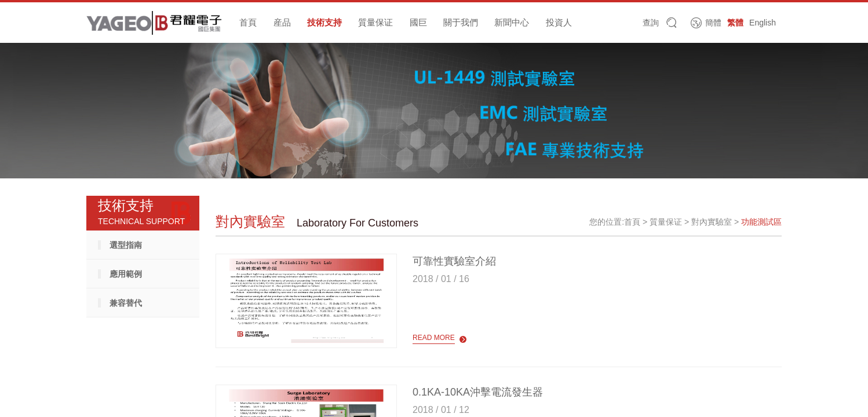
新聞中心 (512, 22)
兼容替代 (126, 303)
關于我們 (461, 22)
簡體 (713, 23)
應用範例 (126, 274)
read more (434, 338)
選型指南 (126, 245)
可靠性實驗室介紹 (454, 261)
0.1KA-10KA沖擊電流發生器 (478, 392)
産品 (282, 22)
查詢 (651, 23)
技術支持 (324, 22)
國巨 (418, 22)
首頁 (248, 22)
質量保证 (375, 22)
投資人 (559, 22)
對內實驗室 (712, 222)
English (763, 23)
